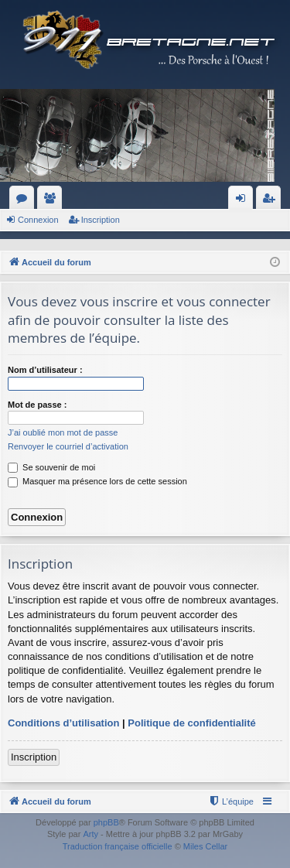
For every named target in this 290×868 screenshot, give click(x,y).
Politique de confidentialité (191, 723)
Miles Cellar (205, 846)
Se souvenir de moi (51, 467)
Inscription (101, 220)
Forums (25, 201)
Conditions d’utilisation (63, 723)
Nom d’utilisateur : (45, 370)
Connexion (38, 220)
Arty (90, 834)
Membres (53, 201)
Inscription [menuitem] (272, 201)
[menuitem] (231, 801)
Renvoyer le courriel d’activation (68, 446)
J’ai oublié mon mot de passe (63, 432)
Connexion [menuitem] (244, 201)
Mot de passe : (37, 405)
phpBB (106, 822)
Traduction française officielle (118, 846)
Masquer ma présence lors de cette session (97, 481)
